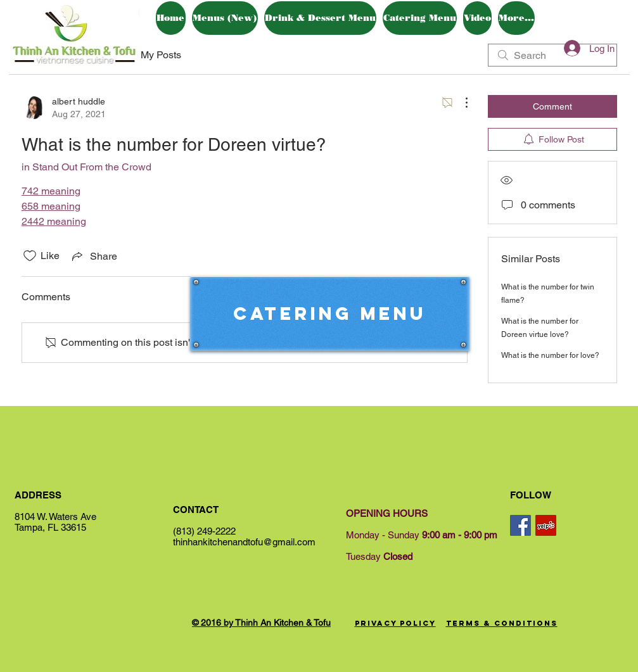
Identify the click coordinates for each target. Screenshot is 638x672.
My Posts (161, 55)
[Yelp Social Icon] (546, 525)
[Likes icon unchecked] (30, 256)
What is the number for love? (550, 355)
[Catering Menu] (330, 314)
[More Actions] (460, 103)
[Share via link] (93, 256)
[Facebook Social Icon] (520, 525)
